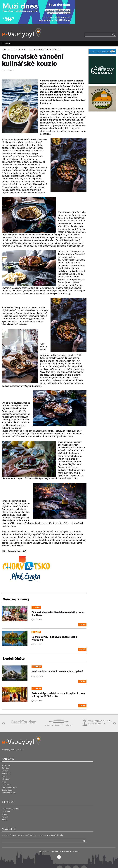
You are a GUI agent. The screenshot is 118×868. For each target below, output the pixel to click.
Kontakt (5, 817)
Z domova (6, 765)
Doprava (5, 771)
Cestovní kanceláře (9, 787)
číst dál (82, 625)
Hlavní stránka (8, 50)
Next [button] (114, 723)
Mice (4, 782)
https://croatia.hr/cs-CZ (14, 551)
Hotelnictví (6, 774)
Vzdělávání (6, 785)
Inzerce (5, 814)
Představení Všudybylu (11, 809)
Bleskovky (6, 811)
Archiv (4, 820)
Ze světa (22, 50)
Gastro (5, 776)
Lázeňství (6, 779)
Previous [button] (4, 723)
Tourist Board (7, 790)
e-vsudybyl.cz (7, 750)
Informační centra (9, 793)
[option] (24, 722)
